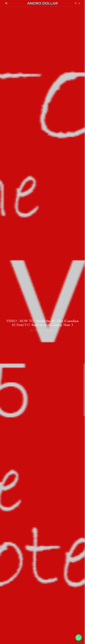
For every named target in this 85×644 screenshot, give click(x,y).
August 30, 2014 (40, 331)
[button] (79, 3)
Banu (32, 331)
